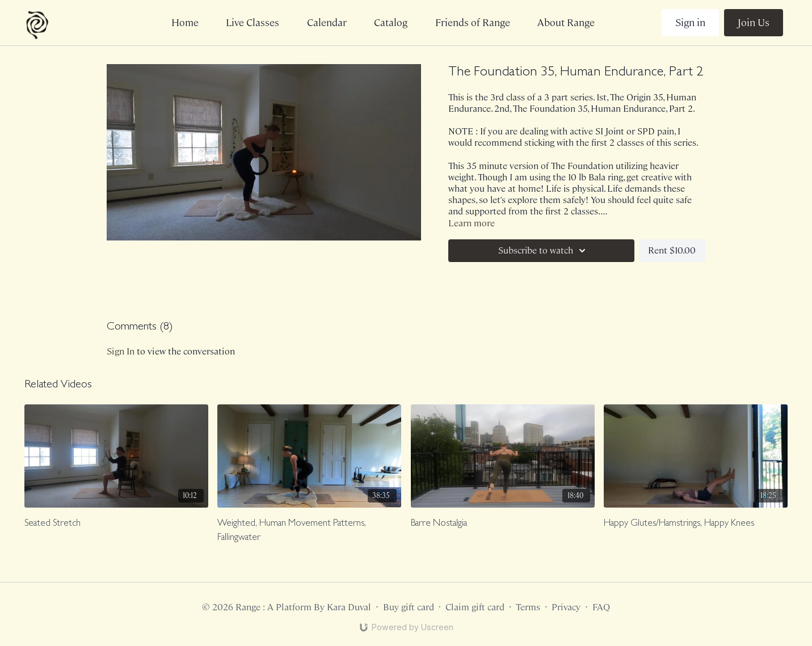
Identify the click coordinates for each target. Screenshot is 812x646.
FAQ (601, 607)
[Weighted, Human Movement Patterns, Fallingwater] (309, 531)
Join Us (754, 23)
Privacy (566, 607)
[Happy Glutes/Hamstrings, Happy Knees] (696, 524)
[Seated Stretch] (116, 524)
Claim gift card (475, 607)
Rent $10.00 (672, 250)
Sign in (690, 23)
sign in (121, 351)
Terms (528, 607)
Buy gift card (409, 607)
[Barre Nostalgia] (503, 524)
